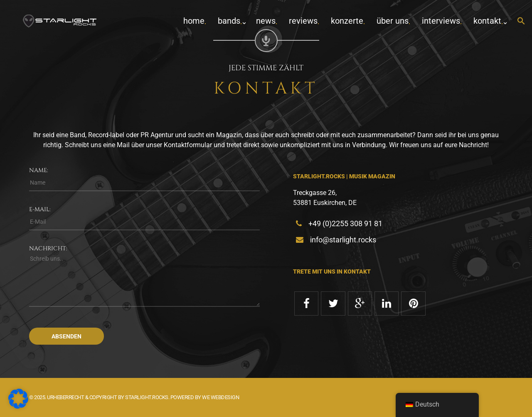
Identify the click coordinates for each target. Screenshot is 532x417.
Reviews (303, 21)
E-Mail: (40, 209)
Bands (229, 21)
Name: (39, 170)
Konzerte (347, 21)
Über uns (393, 21)
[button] (521, 21)
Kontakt (487, 21)
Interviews (441, 21)
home (194, 21)
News (266, 21)
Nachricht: (48, 248)
